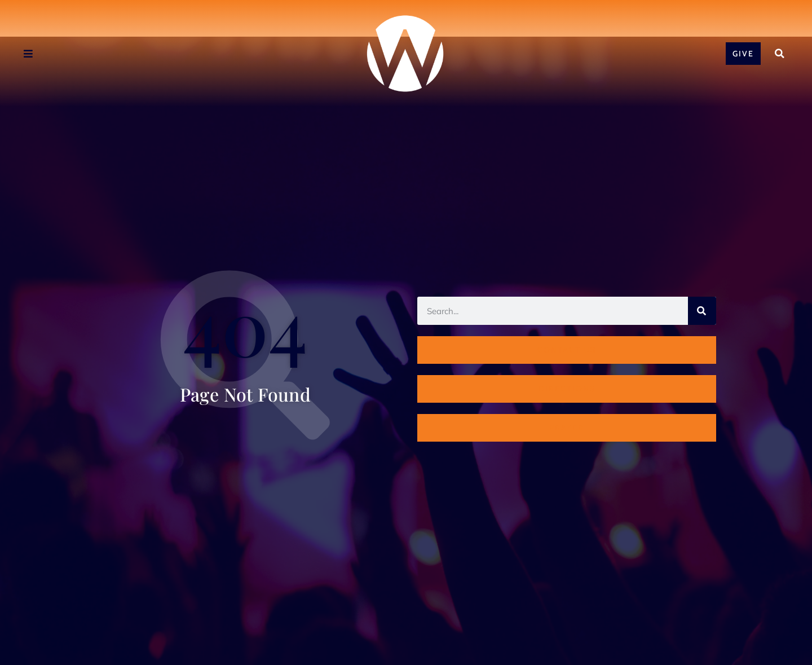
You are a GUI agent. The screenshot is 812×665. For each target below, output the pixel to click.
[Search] (702, 311)
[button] (779, 54)
